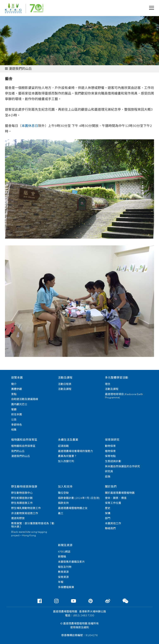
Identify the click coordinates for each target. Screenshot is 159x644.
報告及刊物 (65, 567)
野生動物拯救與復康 (24, 487)
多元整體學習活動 (117, 378)
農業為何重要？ (67, 456)
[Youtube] (70, 601)
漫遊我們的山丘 (21, 456)
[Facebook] (36, 601)
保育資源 (63, 577)
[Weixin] (122, 601)
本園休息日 (30, 126)
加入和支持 (65, 487)
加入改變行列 (66, 461)
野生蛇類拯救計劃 (22, 498)
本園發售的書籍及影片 (71, 562)
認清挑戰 (63, 446)
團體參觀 (17, 389)
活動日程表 (65, 384)
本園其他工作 (113, 523)
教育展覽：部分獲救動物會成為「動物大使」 (33, 525)
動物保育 (110, 446)
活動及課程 (65, 378)
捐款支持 (63, 503)
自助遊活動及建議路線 (25, 399)
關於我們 (111, 487)
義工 (61, 513)
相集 (14, 430)
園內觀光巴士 (19, 404)
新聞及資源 (65, 545)
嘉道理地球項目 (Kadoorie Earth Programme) (124, 396)
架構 (108, 513)
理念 (108, 384)
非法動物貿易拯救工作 (25, 513)
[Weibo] (104, 601)
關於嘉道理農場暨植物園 (120, 493)
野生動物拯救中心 (22, 493)
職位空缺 (63, 493)
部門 (108, 518)
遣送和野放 (18, 518)
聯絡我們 (110, 528)
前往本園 (17, 414)
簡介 (14, 384)
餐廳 (14, 410)
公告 (14, 420)
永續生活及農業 (68, 440)
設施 (108, 477)
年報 (61, 582)
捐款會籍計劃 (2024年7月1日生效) (79, 498)
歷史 (108, 508)
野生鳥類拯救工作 (22, 503)
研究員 (109, 471)
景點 (14, 394)
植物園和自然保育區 (24, 440)
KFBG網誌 (64, 552)
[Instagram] (53, 601)
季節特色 (17, 425)
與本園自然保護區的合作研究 (122, 466)
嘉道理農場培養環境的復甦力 (75, 451)
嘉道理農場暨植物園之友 (73, 508)
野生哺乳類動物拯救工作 (26, 508)
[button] (152, 8)
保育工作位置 (113, 503)
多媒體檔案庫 (66, 587)
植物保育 (110, 451)
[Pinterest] (87, 601)
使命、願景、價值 (116, 498)
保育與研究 (112, 440)
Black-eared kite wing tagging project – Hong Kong (29, 534)
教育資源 (63, 572)
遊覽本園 (17, 378)
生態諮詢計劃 (113, 461)
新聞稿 (62, 557)
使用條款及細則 (80, 627)
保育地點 (110, 456)
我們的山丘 (18, 451)
